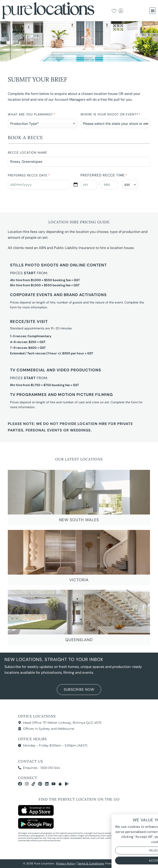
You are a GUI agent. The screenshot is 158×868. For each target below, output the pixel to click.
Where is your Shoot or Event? (110, 115)
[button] (153, 11)
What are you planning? (31, 115)
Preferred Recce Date (29, 176)
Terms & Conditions (91, 864)
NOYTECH (129, 864)
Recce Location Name (28, 153)
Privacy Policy (66, 864)
